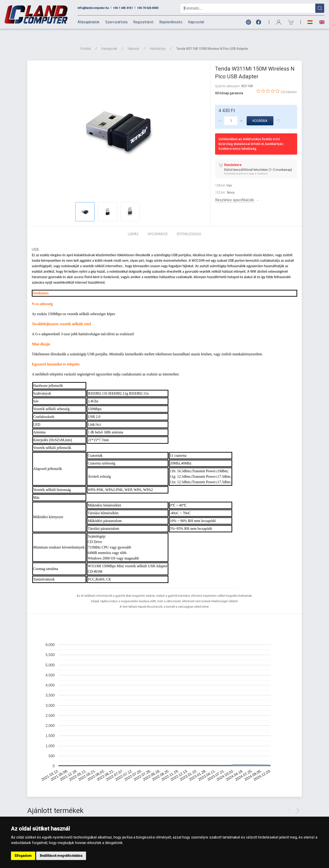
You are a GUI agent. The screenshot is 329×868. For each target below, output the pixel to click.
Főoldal (86, 41)
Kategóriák (109, 41)
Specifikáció (158, 226)
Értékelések (189, 226)
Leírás (133, 226)
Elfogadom (23, 856)
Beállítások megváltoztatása (61, 856)
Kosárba (260, 113)
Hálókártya (158, 41)
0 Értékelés (289, 84)
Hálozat (133, 41)
